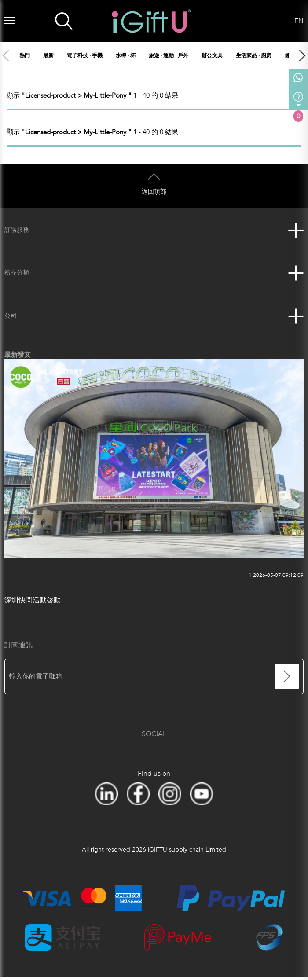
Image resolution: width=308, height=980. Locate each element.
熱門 (25, 55)
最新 (48, 55)
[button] (302, 55)
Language (284, 21)
